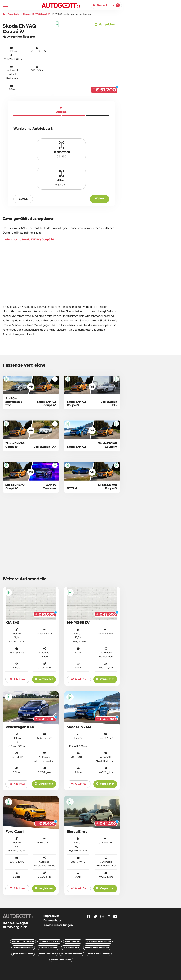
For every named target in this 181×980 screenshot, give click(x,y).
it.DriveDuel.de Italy (47, 954)
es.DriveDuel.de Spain (48, 947)
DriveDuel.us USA (73, 941)
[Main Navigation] (5, 5)
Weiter (100, 199)
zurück (23, 199)
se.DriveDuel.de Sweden (72, 954)
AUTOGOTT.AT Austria (49, 941)
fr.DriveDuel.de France (23, 947)
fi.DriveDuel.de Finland (61, 960)
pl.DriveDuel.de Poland (23, 954)
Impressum (51, 916)
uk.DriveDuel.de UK (71, 947)
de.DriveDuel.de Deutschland (98, 941)
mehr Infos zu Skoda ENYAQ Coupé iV (28, 239)
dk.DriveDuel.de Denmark (99, 954)
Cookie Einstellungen (58, 925)
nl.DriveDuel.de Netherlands (97, 947)
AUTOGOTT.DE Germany (23, 941)
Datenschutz (52, 920)
